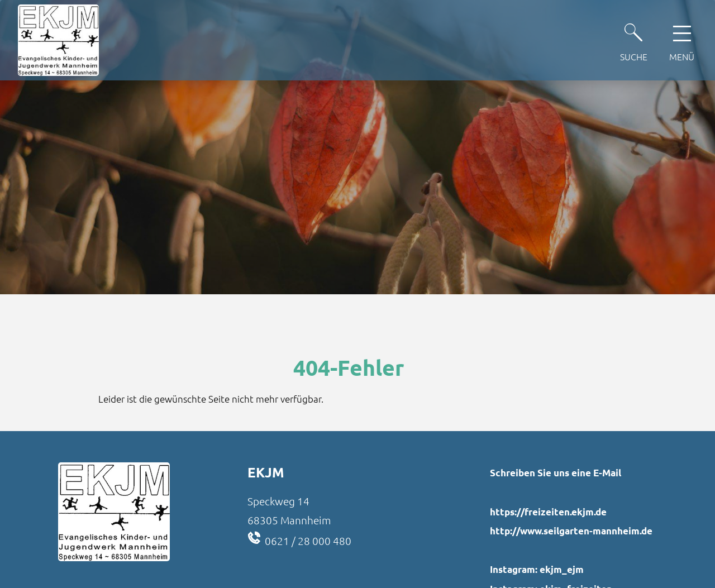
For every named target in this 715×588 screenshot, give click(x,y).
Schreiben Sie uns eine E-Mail (556, 473)
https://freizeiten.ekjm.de (548, 512)
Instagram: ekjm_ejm (537, 569)
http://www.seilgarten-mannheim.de (571, 531)
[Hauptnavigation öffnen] (682, 40)
